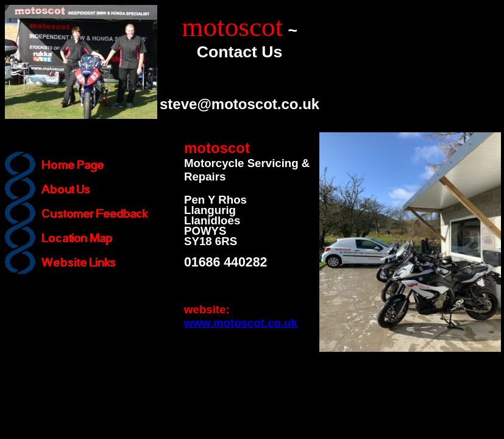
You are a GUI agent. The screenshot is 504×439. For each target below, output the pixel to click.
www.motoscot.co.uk (241, 323)
